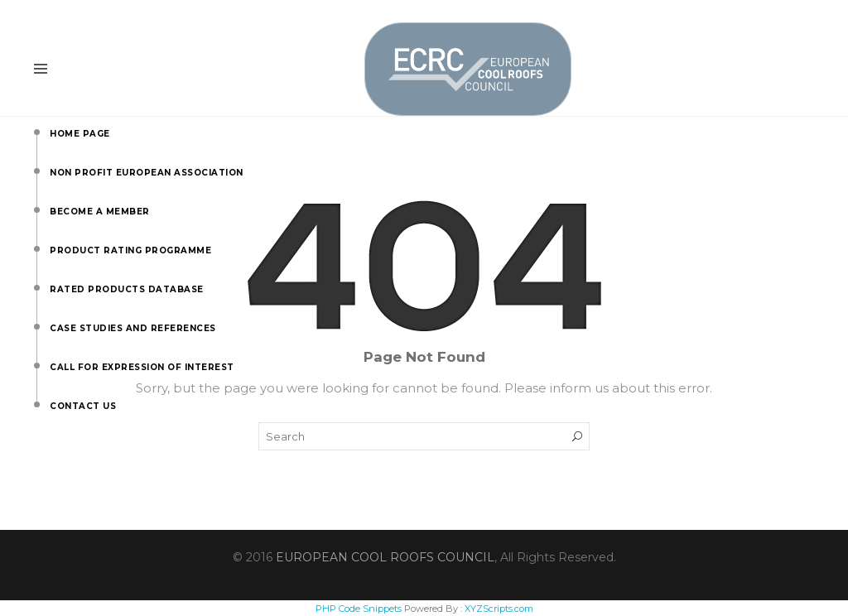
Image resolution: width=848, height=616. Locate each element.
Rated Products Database (54, 285)
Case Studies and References (54, 324)
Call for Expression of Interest (54, 363)
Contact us (54, 402)
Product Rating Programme (54, 246)
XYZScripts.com (499, 609)
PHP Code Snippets (359, 609)
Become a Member (54, 207)
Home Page (54, 129)
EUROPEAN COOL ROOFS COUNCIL (385, 557)
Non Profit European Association (54, 168)
